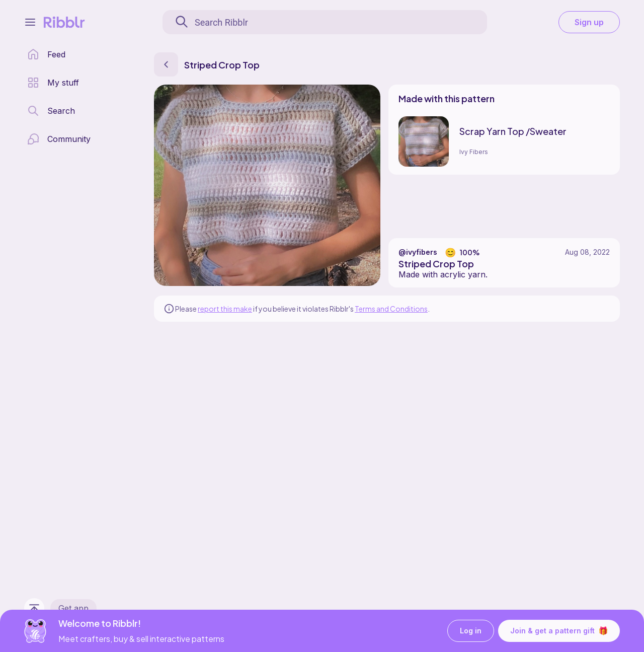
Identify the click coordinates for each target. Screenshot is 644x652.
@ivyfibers (418, 252)
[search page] (51, 111)
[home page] (46, 54)
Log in (471, 631)
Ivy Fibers (474, 152)
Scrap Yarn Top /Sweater (513, 131)
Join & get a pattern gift (559, 631)
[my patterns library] (53, 83)
